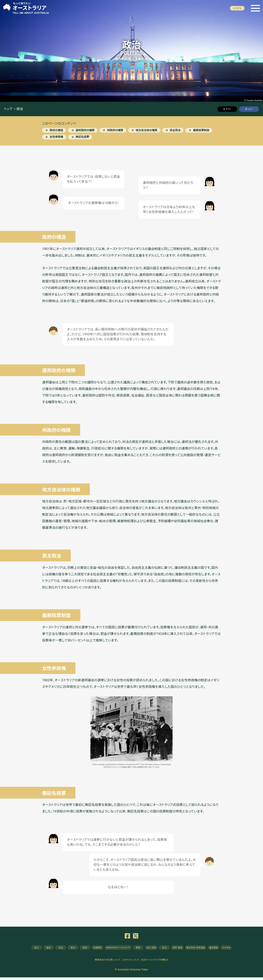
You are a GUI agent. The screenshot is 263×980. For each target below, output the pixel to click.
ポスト (228, 109)
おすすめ (246, 949)
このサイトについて (130, 962)
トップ (8, 109)
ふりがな (237, 8)
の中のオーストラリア (114, 949)
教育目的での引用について (101, 962)
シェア (250, 109)
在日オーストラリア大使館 (160, 962)
